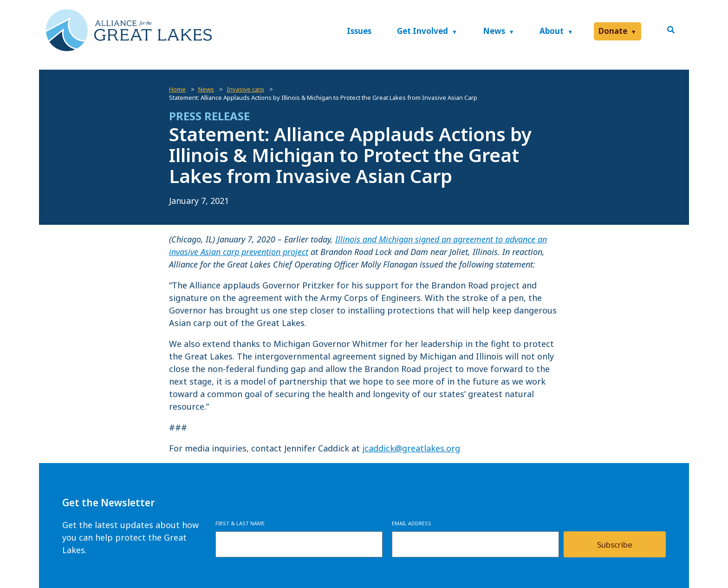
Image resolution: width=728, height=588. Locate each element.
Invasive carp (245, 89)
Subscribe (615, 545)
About (552, 31)
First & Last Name (240, 523)
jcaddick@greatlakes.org (411, 448)
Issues (359, 31)
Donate (613, 31)
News (494, 31)
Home (177, 89)
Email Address (412, 523)
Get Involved (422, 31)
